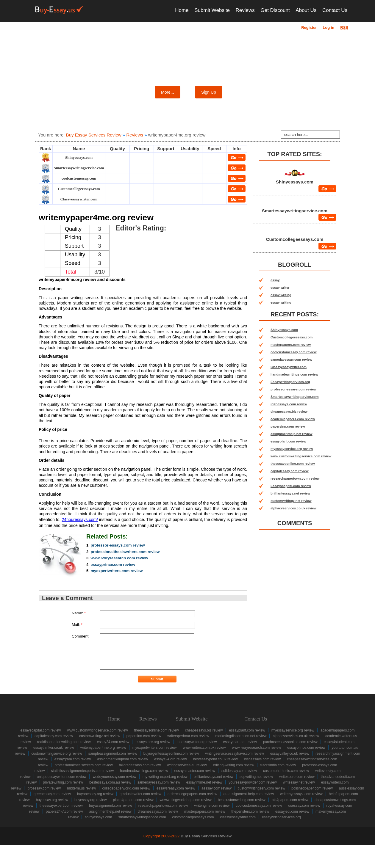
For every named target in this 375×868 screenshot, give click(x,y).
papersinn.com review (288, 426)
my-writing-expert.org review (165, 777)
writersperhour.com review (188, 736)
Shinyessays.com (79, 157)
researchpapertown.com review (295, 478)
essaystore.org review (153, 742)
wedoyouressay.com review (114, 777)
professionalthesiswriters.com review (125, 552)
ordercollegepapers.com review (192, 794)
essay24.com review (113, 742)
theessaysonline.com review (293, 464)
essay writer (280, 288)
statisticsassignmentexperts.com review (82, 771)
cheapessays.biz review (289, 412)
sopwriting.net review (256, 777)
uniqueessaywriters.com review (62, 777)
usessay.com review (304, 806)
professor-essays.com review (118, 545)
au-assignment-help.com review (249, 794)
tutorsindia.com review (278, 765)
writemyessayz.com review (301, 794)
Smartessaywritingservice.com (79, 168)
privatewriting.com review (63, 782)
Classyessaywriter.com (79, 199)
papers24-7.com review (64, 812)
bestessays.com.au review (110, 782)
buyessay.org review (52, 800)
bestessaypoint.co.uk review (215, 759)
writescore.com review (297, 777)
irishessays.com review (289, 404)
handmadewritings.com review (294, 374)
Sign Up (209, 92)
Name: (79, 613)
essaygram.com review (73, 759)
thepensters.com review (250, 812)
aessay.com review (217, 788)
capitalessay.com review (290, 471)
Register (309, 28)
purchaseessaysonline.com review (290, 742)
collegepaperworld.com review (126, 788)
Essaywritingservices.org (290, 382)
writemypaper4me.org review (103, 748)
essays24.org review (170, 759)
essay (275, 280)
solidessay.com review (239, 771)
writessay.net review (299, 782)
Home (182, 10)
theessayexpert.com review (61, 806)
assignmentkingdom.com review (123, 759)
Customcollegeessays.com (79, 189)
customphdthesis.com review (286, 771)
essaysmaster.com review (195, 771)
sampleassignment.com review (113, 754)
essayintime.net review (204, 782)
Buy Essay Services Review (94, 135)
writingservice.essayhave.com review (234, 754)
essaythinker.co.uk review (54, 748)
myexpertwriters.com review (117, 571)
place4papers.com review (133, 800)
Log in (328, 28)
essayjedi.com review (292, 812)
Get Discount (275, 10)
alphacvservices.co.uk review (293, 508)
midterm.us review (81, 788)
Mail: (77, 625)
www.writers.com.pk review (204, 748)
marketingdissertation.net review (241, 736)
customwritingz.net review (291, 501)
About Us (306, 10)
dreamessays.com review (158, 812)
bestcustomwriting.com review (242, 800)
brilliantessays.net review (290, 493)
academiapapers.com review (293, 419)
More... (168, 92)
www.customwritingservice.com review (301, 456)
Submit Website (212, 10)
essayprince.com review (113, 565)
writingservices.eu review (187, 765)
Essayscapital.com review (291, 486)
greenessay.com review (52, 794)
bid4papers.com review (290, 800)
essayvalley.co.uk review (290, 754)
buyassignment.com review (111, 806)
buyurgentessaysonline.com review (171, 754)
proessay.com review (44, 788)
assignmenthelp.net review (292, 434)
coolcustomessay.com (79, 178)
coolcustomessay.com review (293, 352)
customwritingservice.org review (57, 754)
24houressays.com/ (80, 519)
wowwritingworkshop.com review (186, 800)
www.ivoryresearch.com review (119, 558)
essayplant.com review (288, 441)
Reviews (245, 10)
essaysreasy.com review (176, 788)
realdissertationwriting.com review (64, 742)
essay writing (281, 295)
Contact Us (335, 10)
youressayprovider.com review (253, 782)
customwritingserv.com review (261, 788)
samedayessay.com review (291, 360)
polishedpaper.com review (312, 788)
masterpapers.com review (291, 345)
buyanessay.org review (95, 794)
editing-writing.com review (234, 765)
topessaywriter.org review (197, 742)
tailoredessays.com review (140, 765)
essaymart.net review (240, 742)
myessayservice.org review (292, 449)
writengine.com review (212, 806)
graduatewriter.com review (140, 794)
